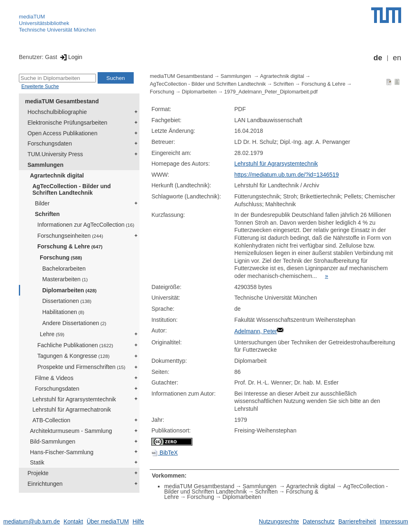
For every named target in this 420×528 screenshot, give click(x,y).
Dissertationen (67, 301)
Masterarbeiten (65, 279)
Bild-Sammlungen (53, 442)
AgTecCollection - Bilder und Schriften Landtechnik (72, 190)
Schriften (47, 214)
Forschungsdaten (50, 143)
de (378, 58)
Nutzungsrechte (279, 521)
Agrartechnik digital (57, 175)
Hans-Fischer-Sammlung (62, 452)
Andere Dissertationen (74, 323)
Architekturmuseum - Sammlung (71, 431)
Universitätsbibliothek (44, 23)
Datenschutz (319, 521)
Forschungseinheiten (70, 236)
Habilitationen (63, 312)
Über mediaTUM (108, 521)
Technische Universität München (57, 30)
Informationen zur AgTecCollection (86, 225)
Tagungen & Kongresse (73, 356)
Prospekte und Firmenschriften (81, 367)
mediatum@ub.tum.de (32, 521)
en (397, 58)
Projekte (38, 473)
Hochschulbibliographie (57, 112)
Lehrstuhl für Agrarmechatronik (72, 410)
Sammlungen (46, 165)
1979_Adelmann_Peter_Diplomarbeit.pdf (271, 92)
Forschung (61, 257)
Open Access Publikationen (62, 133)
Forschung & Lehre (70, 246)
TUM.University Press (55, 154)
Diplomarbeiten (69, 290)
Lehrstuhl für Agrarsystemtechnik (74, 399)
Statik (37, 462)
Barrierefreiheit (357, 521)
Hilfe (138, 521)
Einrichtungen (45, 484)
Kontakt (73, 521)
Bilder (42, 203)
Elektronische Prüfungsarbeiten (67, 123)
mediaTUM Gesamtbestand (62, 101)
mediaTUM (32, 17)
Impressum (394, 521)
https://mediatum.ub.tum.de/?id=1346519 (286, 175)
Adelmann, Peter (256, 331)
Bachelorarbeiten (64, 269)
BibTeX (164, 453)
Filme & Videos (54, 378)
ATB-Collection (51, 420)
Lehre (52, 334)
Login (70, 57)
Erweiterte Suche (40, 86)
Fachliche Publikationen (75, 345)
